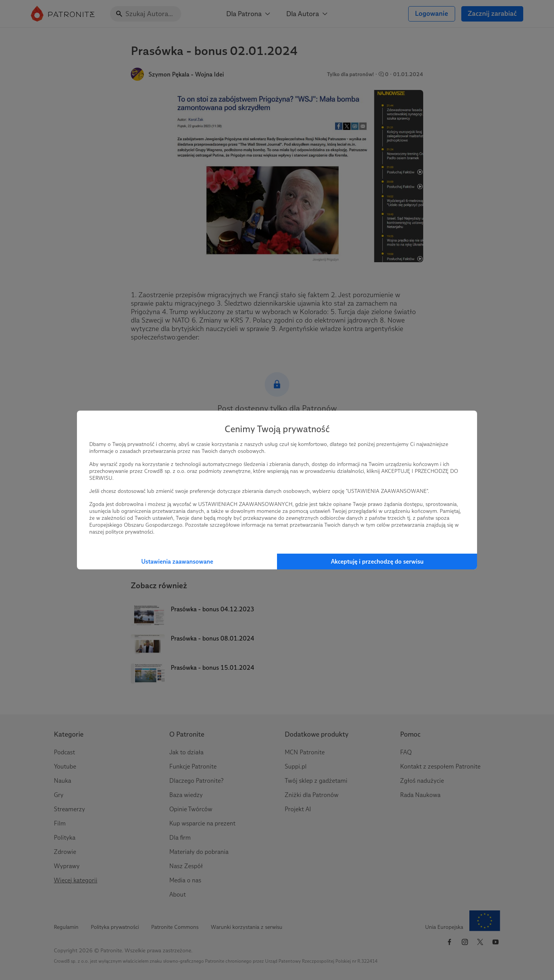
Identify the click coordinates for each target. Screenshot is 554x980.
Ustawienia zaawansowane (177, 562)
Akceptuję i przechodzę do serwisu (377, 562)
